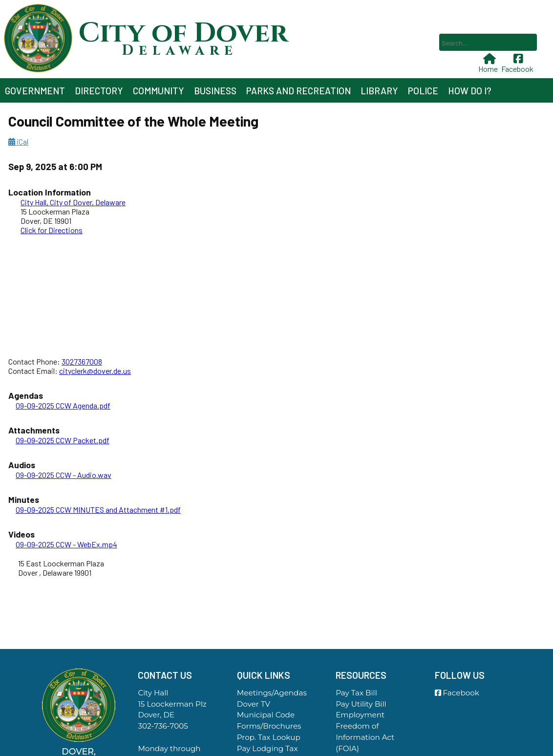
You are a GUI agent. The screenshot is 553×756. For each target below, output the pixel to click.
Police (423, 91)
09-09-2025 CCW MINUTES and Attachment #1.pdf (98, 509)
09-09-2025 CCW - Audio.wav (64, 475)
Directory (99, 91)
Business (215, 91)
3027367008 (82, 361)
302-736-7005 (163, 726)
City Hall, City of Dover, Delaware (73, 202)
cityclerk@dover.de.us (95, 371)
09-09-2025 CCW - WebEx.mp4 (66, 544)
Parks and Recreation (298, 91)
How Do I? (470, 91)
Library (379, 91)
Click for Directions (52, 230)
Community (159, 91)
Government (35, 91)
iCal (18, 141)
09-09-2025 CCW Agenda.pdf (63, 405)
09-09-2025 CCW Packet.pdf (63, 440)
